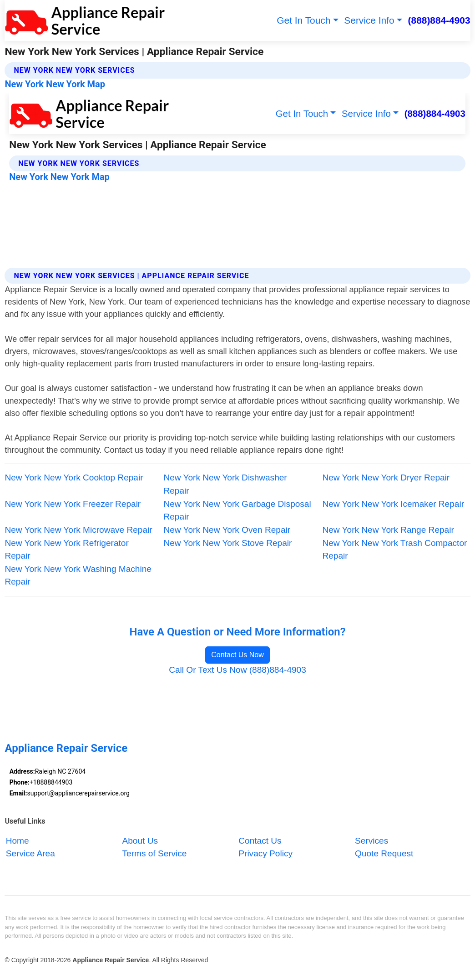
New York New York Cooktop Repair (74, 477)
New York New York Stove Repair (227, 543)
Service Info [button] (369, 20)
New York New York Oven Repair (227, 530)
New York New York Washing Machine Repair (78, 575)
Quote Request (384, 854)
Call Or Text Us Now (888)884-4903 (237, 670)
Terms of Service (155, 854)
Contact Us (260, 841)
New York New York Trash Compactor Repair (395, 550)
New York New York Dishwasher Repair (225, 484)
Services (371, 841)
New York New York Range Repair (388, 530)
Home (18, 841)
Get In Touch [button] (303, 20)
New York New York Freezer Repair (73, 504)
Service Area (30, 854)
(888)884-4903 (439, 20)
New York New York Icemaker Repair (394, 504)
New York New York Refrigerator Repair (66, 550)
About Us (140, 841)
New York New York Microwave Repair (78, 530)
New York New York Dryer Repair (386, 477)
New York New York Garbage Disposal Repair (237, 510)
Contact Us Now (237, 655)
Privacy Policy (265, 854)
